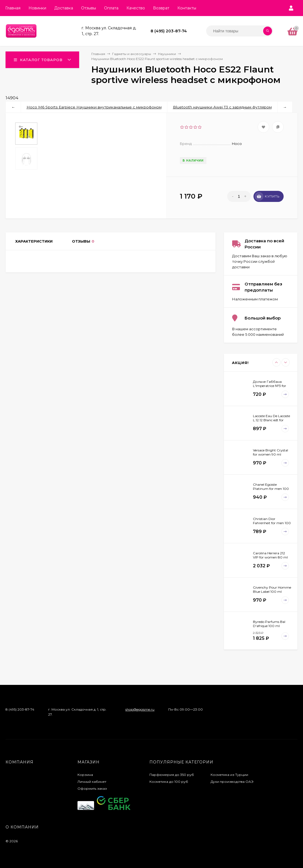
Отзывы (89, 8)
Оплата (111, 8)
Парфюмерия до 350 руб (172, 775)
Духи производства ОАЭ (232, 782)
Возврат (161, 8)
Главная (13, 8)
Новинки (37, 8)
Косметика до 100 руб (169, 782)
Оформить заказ (92, 788)
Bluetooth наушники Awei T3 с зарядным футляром (222, 107)
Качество (136, 8)
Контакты (187, 8)
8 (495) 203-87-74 (169, 31)
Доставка (64, 8)
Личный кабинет (92, 782)
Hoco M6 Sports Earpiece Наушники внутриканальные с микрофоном (94, 107)
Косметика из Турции (229, 775)
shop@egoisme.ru (140, 709)
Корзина (85, 775)
